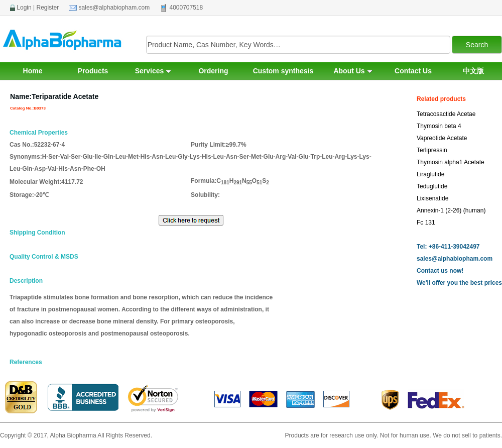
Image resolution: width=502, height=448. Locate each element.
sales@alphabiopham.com (114, 8)
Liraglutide (430, 174)
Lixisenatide (432, 198)
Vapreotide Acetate (442, 138)
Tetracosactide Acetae (446, 114)
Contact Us (413, 71)
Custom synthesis (283, 71)
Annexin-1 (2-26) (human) (451, 210)
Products (93, 71)
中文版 (473, 71)
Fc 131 (426, 222)
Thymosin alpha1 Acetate (451, 162)
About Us (353, 71)
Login (24, 8)
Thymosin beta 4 (439, 126)
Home (33, 71)
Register (48, 8)
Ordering (213, 71)
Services (153, 71)
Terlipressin (432, 150)
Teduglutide (432, 186)
